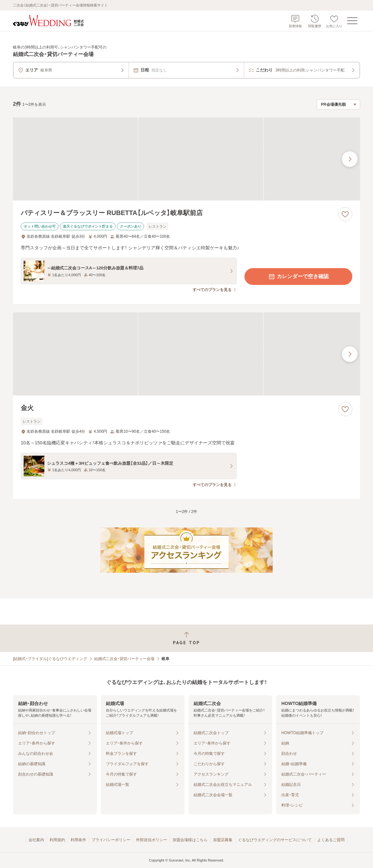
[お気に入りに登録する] (345, 214)
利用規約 (57, 840)
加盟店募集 (223, 840)
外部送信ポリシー (152, 840)
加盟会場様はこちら (190, 840)
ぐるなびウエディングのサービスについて (275, 840)
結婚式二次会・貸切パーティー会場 (124, 659)
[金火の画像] (186, 354)
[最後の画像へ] (350, 159)
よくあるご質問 (331, 840)
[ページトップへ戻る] (186, 638)
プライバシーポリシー (111, 840)
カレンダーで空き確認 (298, 277)
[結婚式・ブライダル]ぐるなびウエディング (50, 659)
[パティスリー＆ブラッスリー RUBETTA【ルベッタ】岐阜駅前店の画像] (186, 159)
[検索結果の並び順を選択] (338, 104)
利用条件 (78, 840)
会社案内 (36, 840)
